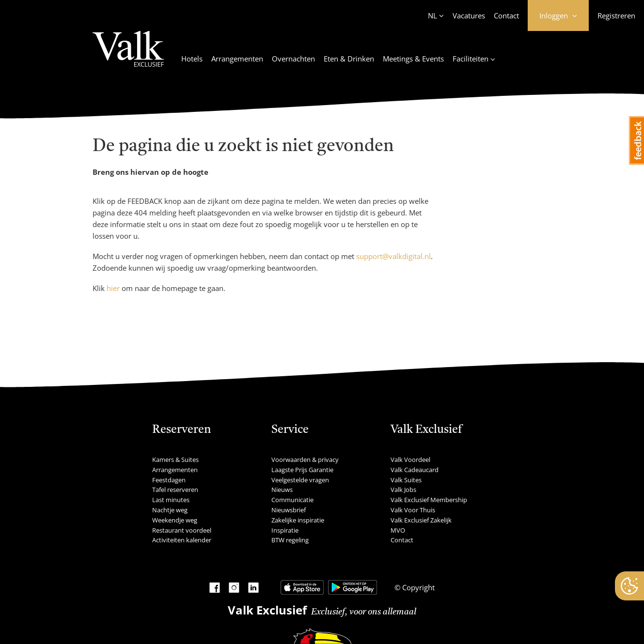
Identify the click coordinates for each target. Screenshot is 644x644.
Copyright (417, 587)
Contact (506, 15)
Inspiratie (285, 530)
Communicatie (292, 500)
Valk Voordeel (410, 460)
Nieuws (282, 490)
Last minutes (171, 500)
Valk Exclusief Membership (429, 500)
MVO (398, 530)
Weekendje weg (175, 520)
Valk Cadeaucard (415, 470)
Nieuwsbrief (289, 510)
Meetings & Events (413, 59)
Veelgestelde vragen (300, 480)
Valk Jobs (403, 490)
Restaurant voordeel (182, 530)
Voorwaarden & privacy (305, 460)
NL (432, 15)
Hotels (192, 59)
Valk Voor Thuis (413, 510)
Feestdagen (169, 480)
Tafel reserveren (175, 490)
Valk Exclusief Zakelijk (421, 520)
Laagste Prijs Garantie (302, 470)
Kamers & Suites (175, 460)
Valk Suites (406, 480)
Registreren (616, 15)
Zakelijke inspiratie (298, 520)
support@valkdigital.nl (393, 256)
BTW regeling (290, 540)
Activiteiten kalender (182, 540)
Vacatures (469, 15)
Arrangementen (237, 59)
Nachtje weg (170, 510)
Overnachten (293, 59)
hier (113, 288)
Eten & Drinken (349, 59)
